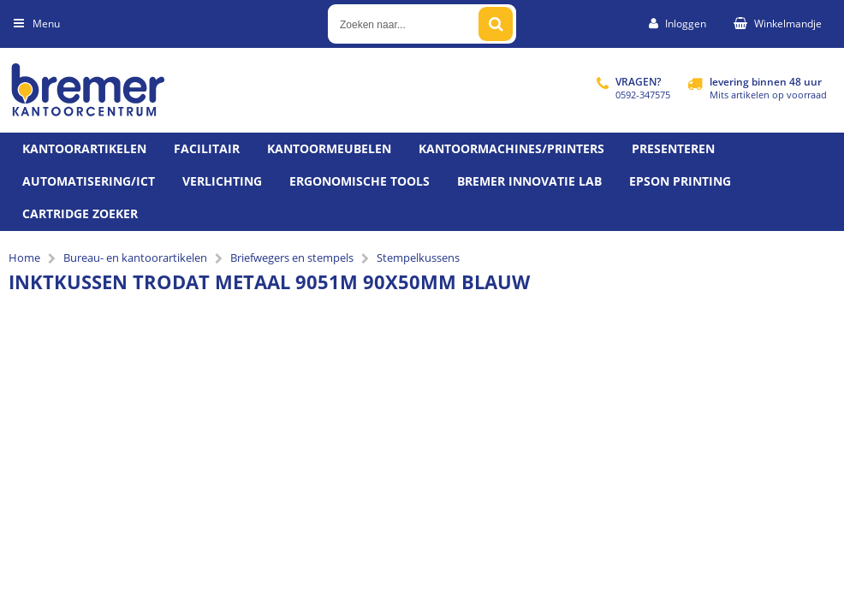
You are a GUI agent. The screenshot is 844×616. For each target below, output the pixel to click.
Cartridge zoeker (80, 213)
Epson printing (680, 181)
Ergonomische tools (360, 181)
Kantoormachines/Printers (511, 148)
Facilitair (207, 148)
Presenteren (673, 148)
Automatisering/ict (89, 181)
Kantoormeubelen (329, 148)
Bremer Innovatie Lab (529, 181)
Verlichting (222, 181)
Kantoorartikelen (84, 148)
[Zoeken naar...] (496, 24)
